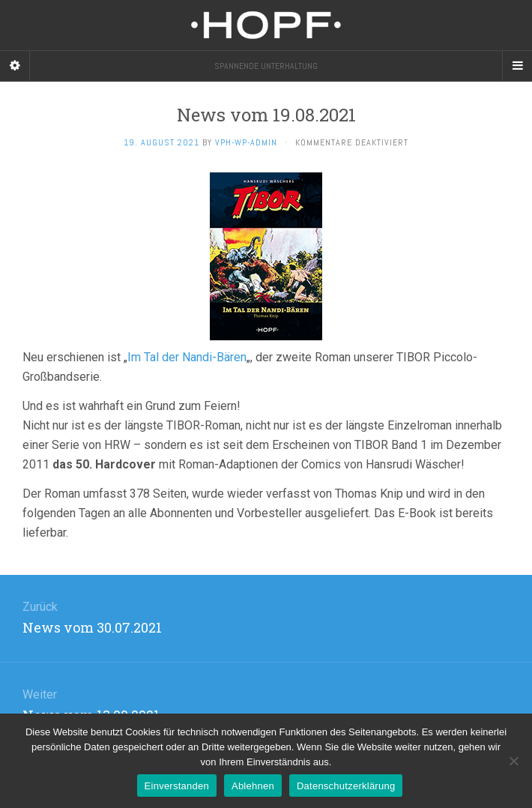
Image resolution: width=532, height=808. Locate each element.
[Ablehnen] (513, 761)
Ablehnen (253, 786)
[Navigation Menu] (517, 66)
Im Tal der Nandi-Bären (187, 357)
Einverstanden (177, 786)
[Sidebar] (15, 66)
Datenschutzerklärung (346, 786)
